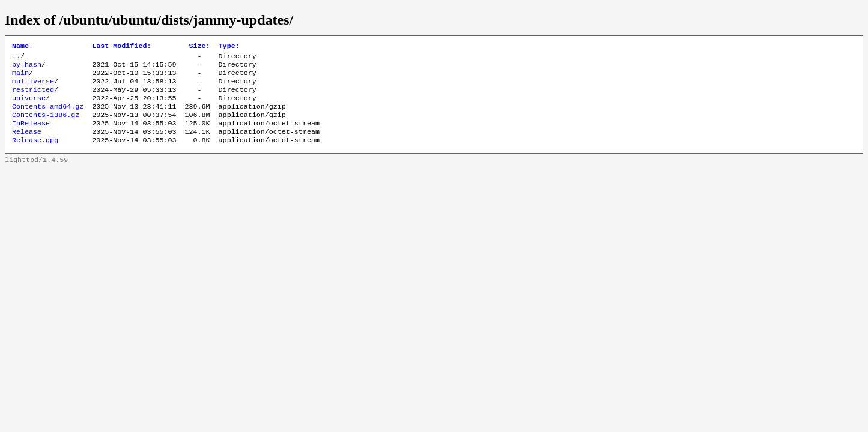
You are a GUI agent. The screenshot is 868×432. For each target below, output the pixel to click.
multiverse (33, 87)
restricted (33, 97)
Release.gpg (35, 154)
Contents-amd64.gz (48, 116)
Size (199, 47)
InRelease (31, 135)
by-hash (27, 68)
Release (27, 145)
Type (229, 47)
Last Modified (121, 47)
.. (16, 58)
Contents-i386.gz (46, 125)
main (20, 77)
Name (23, 47)
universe (29, 106)
